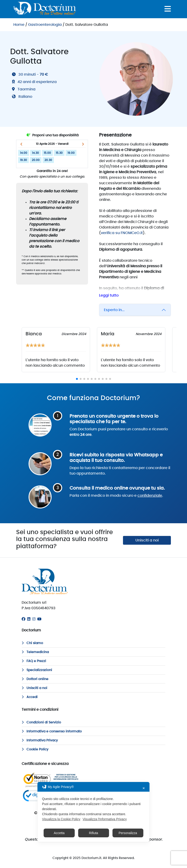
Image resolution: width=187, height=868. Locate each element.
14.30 (35, 153)
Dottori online (35, 679)
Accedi (30, 697)
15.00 (47, 153)
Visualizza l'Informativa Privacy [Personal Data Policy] (105, 819)
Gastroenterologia (45, 25)
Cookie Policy (35, 749)
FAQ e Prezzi (34, 661)
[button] (21, 144)
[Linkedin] (29, 619)
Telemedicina (35, 652)
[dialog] (93, 812)
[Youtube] (39, 619)
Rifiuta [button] (93, 833)
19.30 (23, 160)
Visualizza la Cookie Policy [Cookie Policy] (61, 819)
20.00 (36, 160)
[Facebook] (23, 619)
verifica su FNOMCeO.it (122, 233)
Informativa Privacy (40, 740)
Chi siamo (32, 643)
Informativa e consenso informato (52, 731)
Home (19, 25)
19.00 (71, 153)
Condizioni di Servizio (41, 722)
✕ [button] (144, 788)
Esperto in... (114, 310)
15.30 (59, 153)
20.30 (48, 160)
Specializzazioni (37, 670)
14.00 (24, 153)
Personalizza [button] (128, 833)
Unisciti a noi (147, 540)
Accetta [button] (59, 833)
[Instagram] (34, 619)
